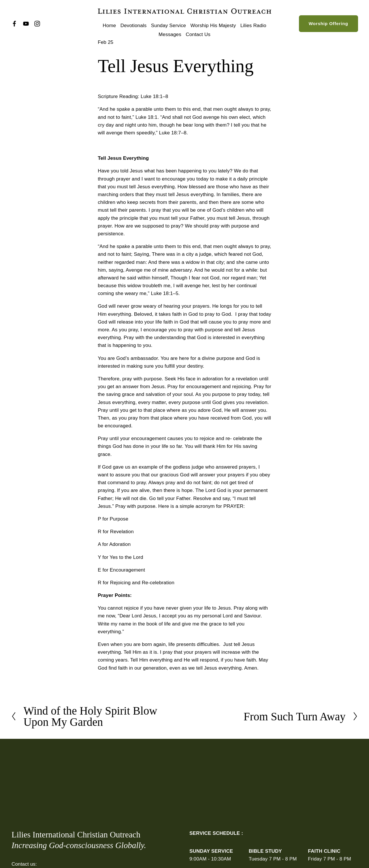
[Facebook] (14, 24)
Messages (170, 34)
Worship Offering (328, 24)
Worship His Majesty (213, 26)
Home (109, 26)
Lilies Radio (253, 26)
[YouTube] (26, 24)
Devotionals (134, 26)
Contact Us (198, 34)
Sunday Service (169, 26)
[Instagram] (37, 24)
